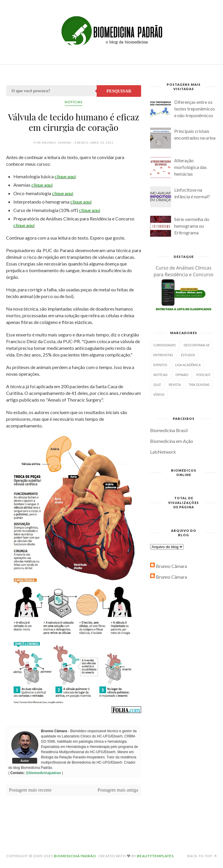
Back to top (202, 856)
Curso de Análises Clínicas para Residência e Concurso (184, 271)
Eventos (160, 365)
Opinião (182, 375)
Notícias (74, 102)
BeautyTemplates (155, 856)
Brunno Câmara (171, 566)
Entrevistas (163, 355)
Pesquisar (119, 91)
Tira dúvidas (199, 385)
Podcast (203, 375)
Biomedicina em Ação (172, 441)
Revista (175, 385)
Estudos (188, 355)
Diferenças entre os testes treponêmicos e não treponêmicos (195, 109)
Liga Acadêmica (188, 365)
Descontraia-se (197, 345)
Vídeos (159, 394)
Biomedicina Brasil (169, 430)
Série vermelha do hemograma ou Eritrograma (192, 226)
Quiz (157, 385)
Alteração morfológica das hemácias (190, 167)
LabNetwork (163, 452)
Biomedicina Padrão (75, 856)
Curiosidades (165, 345)
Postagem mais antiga (118, 790)
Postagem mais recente (30, 790)
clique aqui (65, 176)
